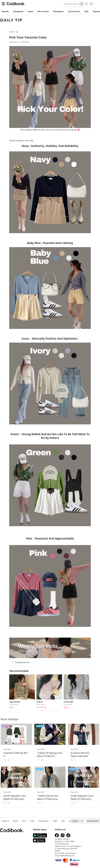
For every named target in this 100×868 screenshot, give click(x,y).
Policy (32, 821)
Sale (86, 11)
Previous (7, 691)
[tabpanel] (23, 691)
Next (93, 691)
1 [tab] (42, 711)
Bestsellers (58, 11)
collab (55, 821)
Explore (96, 11)
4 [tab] (54, 711)
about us (6, 821)
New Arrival (43, 11)
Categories (18, 11)
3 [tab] (50, 711)
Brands (5, 11)
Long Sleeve (14, 705)
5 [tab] (58, 711)
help (63, 821)
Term (24, 821)
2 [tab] (46, 711)
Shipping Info (44, 821)
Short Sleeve (41, 705)
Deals (30, 11)
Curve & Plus (74, 11)
